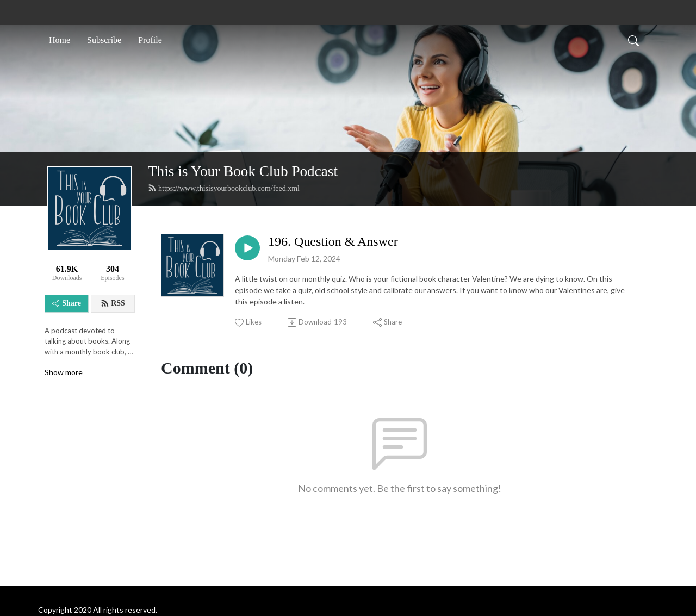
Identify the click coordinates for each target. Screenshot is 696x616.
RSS (113, 303)
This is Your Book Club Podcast (243, 171)
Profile (150, 40)
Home (60, 40)
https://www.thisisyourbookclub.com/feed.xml (224, 188)
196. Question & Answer (333, 241)
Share (67, 303)
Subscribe (104, 40)
